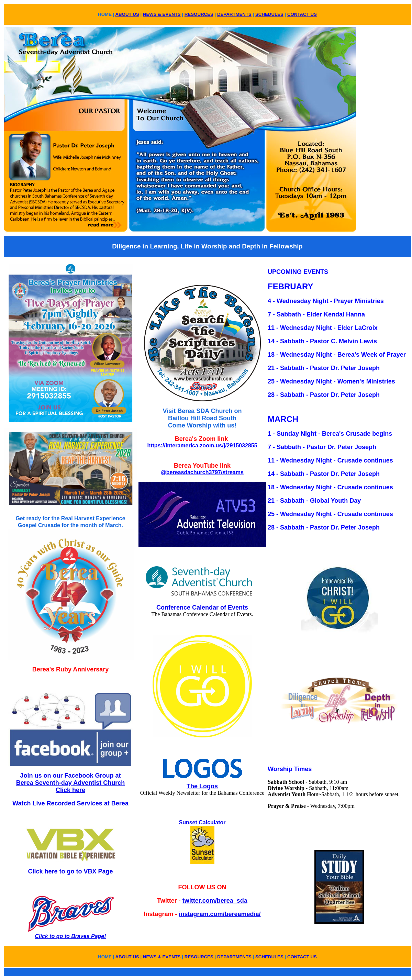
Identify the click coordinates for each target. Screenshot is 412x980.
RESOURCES (199, 14)
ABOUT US (127, 14)
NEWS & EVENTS (162, 14)
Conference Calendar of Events (202, 608)
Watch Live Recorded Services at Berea (70, 803)
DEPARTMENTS (234, 14)
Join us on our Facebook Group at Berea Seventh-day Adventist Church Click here (70, 783)
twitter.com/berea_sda (215, 901)
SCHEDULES (269, 14)
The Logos (202, 786)
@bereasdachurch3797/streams (202, 472)
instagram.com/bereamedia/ (220, 914)
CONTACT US (302, 14)
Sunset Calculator (202, 822)
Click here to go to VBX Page (70, 871)
